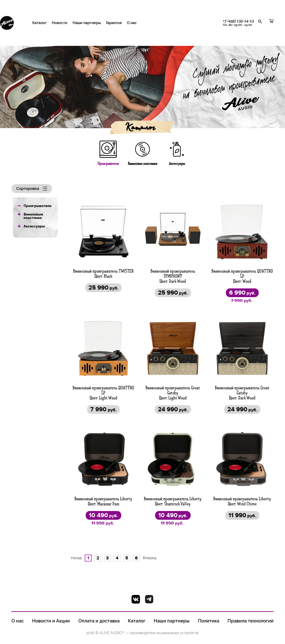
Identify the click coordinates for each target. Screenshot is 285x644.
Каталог (39, 23)
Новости (60, 23)
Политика (209, 621)
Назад (76, 558)
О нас (132, 23)
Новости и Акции (51, 621)
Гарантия (114, 23)
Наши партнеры (87, 23)
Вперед (150, 558)
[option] (142, 83)
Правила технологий (251, 621)
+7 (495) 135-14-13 (238, 23)
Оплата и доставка (99, 621)
